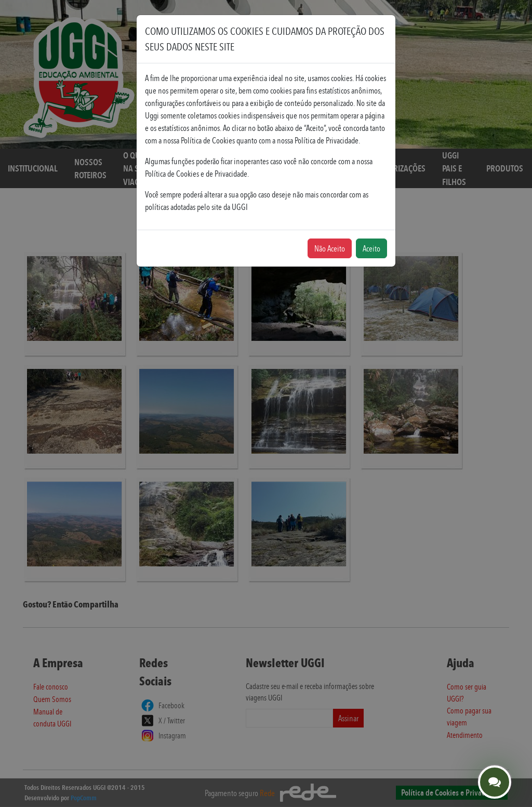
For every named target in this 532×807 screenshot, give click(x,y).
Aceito (371, 248)
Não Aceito (330, 248)
